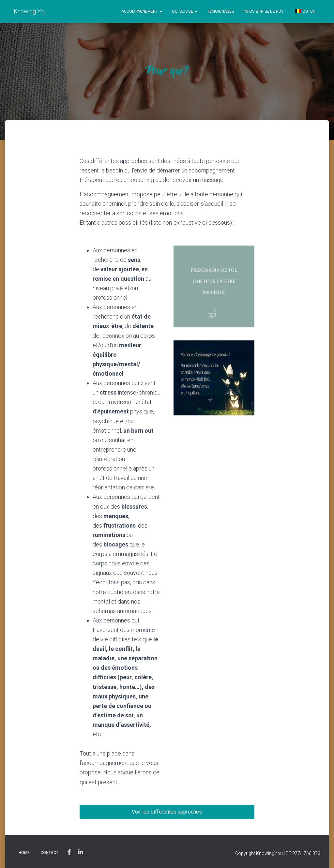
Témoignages (220, 11)
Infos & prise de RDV (264, 11)
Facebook (69, 852)
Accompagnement (142, 11)
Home (24, 853)
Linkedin (81, 852)
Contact (49, 853)
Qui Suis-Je (185, 11)
